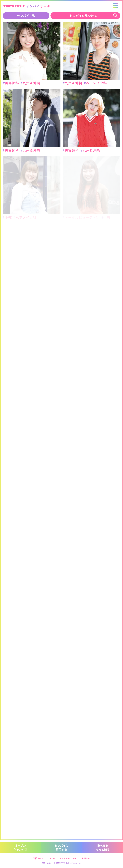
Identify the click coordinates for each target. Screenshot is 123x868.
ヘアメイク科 (95, 83)
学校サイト (38, 858)
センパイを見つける (83, 16)
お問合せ (86, 858)
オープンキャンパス (20, 847)
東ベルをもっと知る (103, 847)
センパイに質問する (62, 847)
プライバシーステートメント (63, 858)
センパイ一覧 (26, 16)
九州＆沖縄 (30, 83)
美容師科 (11, 83)
